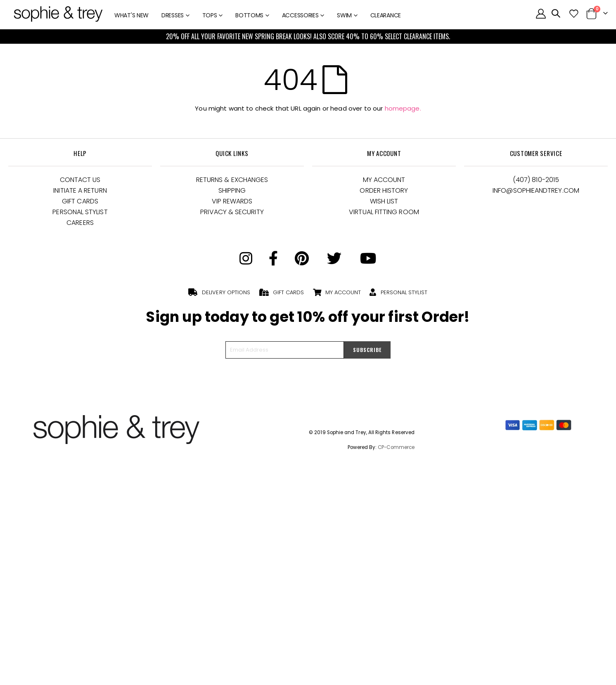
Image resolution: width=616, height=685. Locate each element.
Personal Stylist (80, 212)
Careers (80, 223)
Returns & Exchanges (232, 180)
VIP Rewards (232, 201)
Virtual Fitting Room (384, 212)
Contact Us (80, 180)
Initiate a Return (80, 190)
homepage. (403, 108)
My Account (384, 180)
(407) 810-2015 (536, 180)
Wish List (384, 201)
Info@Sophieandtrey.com (536, 190)
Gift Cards (80, 201)
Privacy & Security (232, 212)
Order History (384, 190)
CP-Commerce (396, 447)
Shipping (232, 190)
